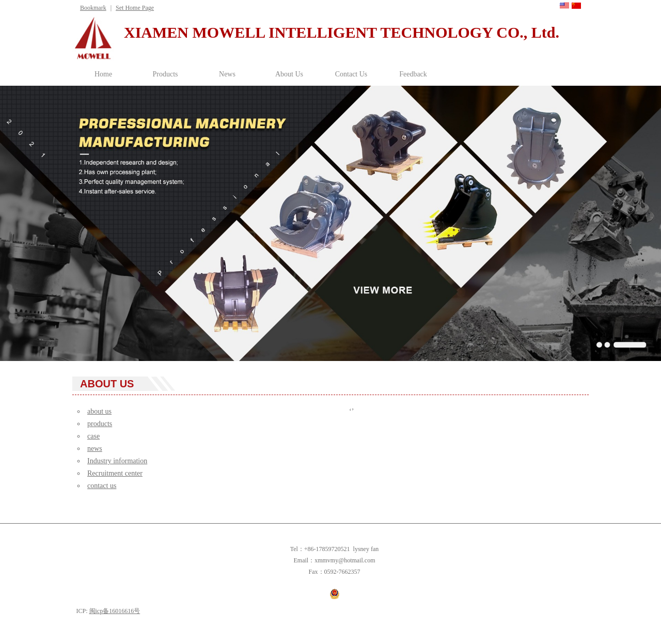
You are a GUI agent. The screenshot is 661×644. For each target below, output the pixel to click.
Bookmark (93, 8)
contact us (102, 486)
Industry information (117, 461)
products (100, 424)
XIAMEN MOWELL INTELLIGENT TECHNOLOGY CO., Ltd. (342, 32)
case (93, 436)
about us (99, 411)
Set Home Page (135, 8)
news (95, 449)
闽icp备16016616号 (115, 611)
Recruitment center (115, 473)
